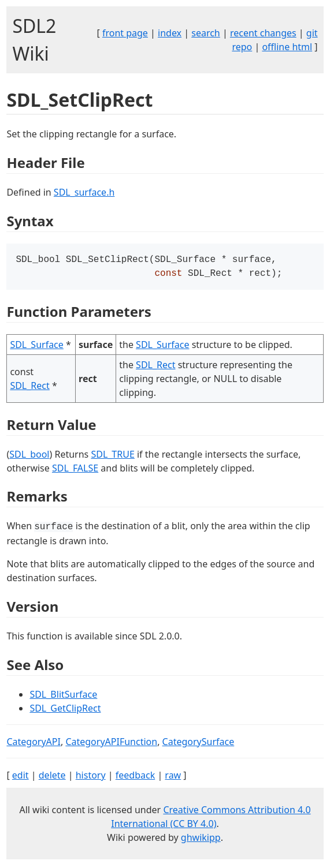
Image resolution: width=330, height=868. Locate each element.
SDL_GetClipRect (65, 710)
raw (173, 777)
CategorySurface (199, 744)
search (206, 33)
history (91, 777)
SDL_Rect (29, 388)
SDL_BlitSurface (63, 697)
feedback (135, 777)
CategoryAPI (34, 744)
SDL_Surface (36, 347)
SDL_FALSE (75, 470)
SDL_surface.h (84, 192)
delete (52, 777)
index (170, 33)
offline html (287, 47)
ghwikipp (201, 840)
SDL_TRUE (112, 457)
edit (21, 777)
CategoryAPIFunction (111, 744)
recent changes (263, 33)
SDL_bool (29, 457)
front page (125, 33)
